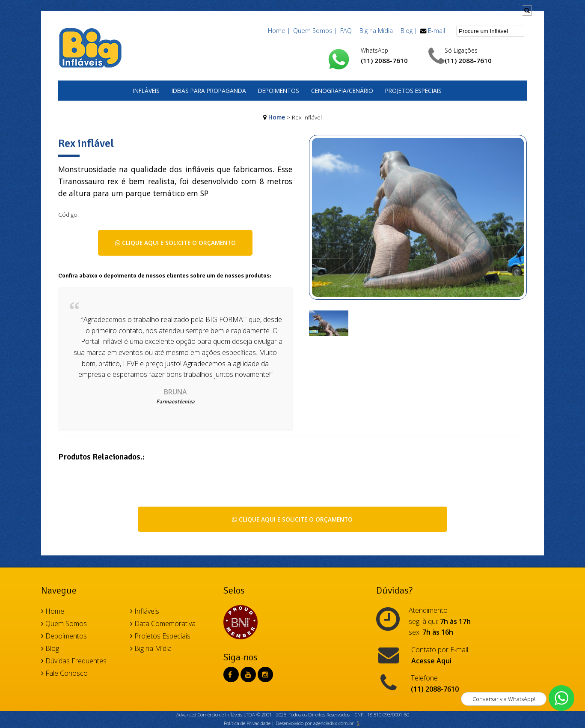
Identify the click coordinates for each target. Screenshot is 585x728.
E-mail (437, 31)
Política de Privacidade (247, 723)
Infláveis (146, 91)
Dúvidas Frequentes (74, 661)
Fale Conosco (64, 673)
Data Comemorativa (163, 624)
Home (277, 117)
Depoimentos (279, 91)
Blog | (409, 31)
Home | (279, 31)
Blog (50, 648)
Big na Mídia (151, 648)
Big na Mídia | (379, 31)
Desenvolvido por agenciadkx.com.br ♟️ (318, 723)
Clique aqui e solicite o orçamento (175, 243)
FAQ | (348, 31)
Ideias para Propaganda (209, 91)
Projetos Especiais (413, 91)
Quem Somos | (315, 31)
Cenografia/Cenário (342, 91)
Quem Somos (64, 624)
